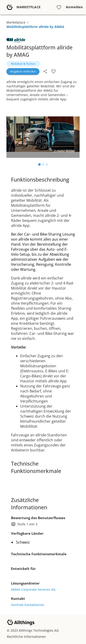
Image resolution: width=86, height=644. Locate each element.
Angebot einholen (23, 71)
